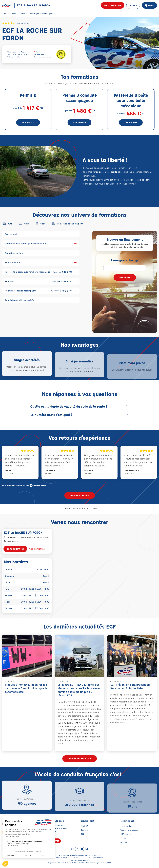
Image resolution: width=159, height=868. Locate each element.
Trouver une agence (129, 830)
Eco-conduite (41, 234)
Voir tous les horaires (43, 57)
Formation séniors (41, 253)
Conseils (85, 830)
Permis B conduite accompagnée (41, 291)
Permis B (41, 281)
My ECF (84, 826)
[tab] (7, 224)
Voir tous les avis (80, 495)
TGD (83, 834)
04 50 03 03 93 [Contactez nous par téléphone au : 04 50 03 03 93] (13, 541)
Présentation (126, 826)
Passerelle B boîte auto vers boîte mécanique (41, 272)
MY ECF (133, 5)
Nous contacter (113, 5)
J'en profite (28, 122)
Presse (123, 838)
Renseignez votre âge (125, 260)
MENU (149, 5)
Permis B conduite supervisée (41, 300)
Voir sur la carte (14, 57)
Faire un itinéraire (37, 549)
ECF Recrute (126, 834)
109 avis (25, 23)
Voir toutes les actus (80, 758)
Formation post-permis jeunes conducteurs (41, 244)
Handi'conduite (41, 262)
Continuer (125, 277)
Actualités (125, 842)
